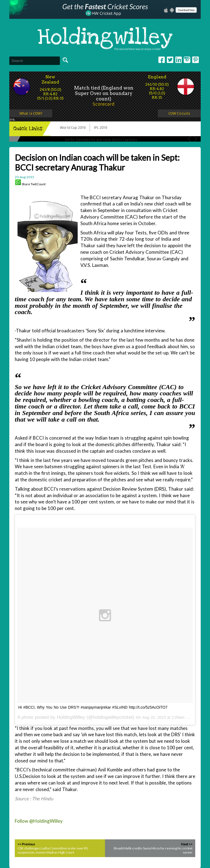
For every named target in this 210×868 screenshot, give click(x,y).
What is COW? (31, 113)
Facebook (162, 60)
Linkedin (179, 60)
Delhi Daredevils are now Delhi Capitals (101, 140)
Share (26, 184)
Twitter (170, 60)
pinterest (196, 60)
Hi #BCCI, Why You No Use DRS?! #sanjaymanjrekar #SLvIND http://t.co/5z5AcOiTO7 (93, 707)
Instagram (187, 60)
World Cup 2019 (73, 128)
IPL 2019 (101, 128)
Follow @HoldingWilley (39, 821)
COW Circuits (179, 113)
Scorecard (104, 104)
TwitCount (38, 184)
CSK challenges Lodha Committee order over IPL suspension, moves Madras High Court (53, 850)
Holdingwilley (105, 38)
